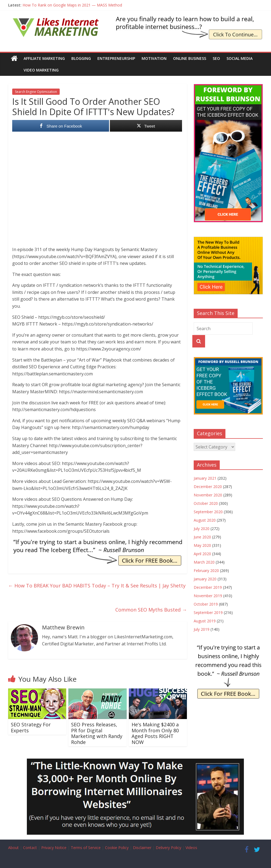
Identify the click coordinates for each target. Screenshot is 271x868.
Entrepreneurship (116, 58)
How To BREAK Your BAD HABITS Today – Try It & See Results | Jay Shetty (97, 586)
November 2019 (208, 596)
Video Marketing (29, 70)
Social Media (240, 58)
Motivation (154, 58)
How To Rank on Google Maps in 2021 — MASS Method (72, 5)
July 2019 (202, 629)
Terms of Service (86, 848)
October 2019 (206, 604)
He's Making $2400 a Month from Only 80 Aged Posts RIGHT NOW (155, 733)
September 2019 (208, 612)
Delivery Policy (168, 848)
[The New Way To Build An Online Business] (228, 240)
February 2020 (206, 570)
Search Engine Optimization (36, 92)
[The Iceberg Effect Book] (189, 19)
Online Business (190, 58)
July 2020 (202, 529)
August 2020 (205, 520)
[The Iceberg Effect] (228, 87)
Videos (191, 848)
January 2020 (205, 579)
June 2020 (202, 537)
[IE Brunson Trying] (98, 542)
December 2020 (208, 487)
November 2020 (208, 495)
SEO (216, 58)
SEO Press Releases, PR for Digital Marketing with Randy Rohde (97, 733)
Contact (30, 848)
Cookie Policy (117, 848)
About (13, 848)
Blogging (81, 58)
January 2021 (205, 478)
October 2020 (206, 503)
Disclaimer (142, 848)
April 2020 (202, 554)
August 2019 (205, 621)
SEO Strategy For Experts (31, 727)
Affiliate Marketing (44, 58)
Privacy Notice (54, 848)
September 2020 (208, 512)
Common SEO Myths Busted (151, 610)
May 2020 (202, 545)
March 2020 (204, 562)
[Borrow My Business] (135, 762)
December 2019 (208, 587)
